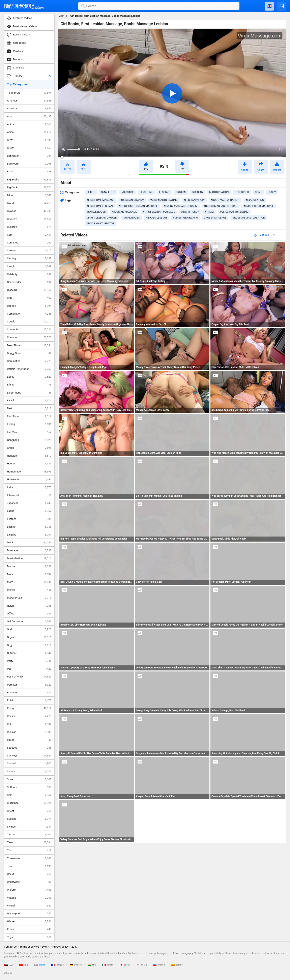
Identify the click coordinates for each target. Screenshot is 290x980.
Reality (29, 716)
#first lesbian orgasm (102, 218)
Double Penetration (29, 369)
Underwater (29, 882)
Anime (29, 124)
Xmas (29, 929)
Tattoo (29, 835)
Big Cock (29, 188)
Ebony (29, 377)
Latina (29, 511)
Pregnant (29, 693)
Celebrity (29, 274)
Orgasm (29, 637)
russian (198, 192)
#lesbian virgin (194, 200)
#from (209, 212)
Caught (29, 266)
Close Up (29, 290)
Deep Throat (29, 345)
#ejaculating (255, 200)
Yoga (29, 937)
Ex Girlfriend (29, 393)
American (29, 109)
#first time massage (100, 200)
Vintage (29, 898)
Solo (29, 795)
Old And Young (29, 622)
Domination (29, 361)
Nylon (29, 606)
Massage (29, 550)
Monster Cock (29, 598)
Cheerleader (29, 282)
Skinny (29, 772)
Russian (29, 732)
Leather (29, 519)
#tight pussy (190, 212)
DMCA (46, 947)
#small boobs (96, 212)
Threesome (29, 858)
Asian (29, 132)
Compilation (29, 314)
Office (29, 614)
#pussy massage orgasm (181, 206)
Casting (29, 258)
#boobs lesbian (156, 218)
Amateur (29, 101)
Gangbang (29, 440)
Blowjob (29, 211)
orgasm (181, 192)
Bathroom (29, 164)
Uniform (29, 890)
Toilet (29, 866)
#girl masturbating (164, 200)
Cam (29, 235)
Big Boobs (29, 180)
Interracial (29, 495)
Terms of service (29, 947)
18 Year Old (29, 93)
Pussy (29, 708)
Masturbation (29, 558)
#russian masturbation (249, 218)
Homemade (29, 472)
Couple (29, 322)
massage (127, 192)
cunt (258, 192)
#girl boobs (132, 218)
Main (61, 16)
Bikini (29, 195)
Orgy (29, 645)
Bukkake (29, 227)
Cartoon (29, 251)
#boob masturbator (100, 223)
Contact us (10, 947)
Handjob (29, 456)
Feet (29, 408)
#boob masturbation (225, 200)
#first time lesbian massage (138, 206)
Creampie (29, 329)
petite (91, 192)
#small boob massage (259, 206)
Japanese (29, 503)
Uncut (29, 874)
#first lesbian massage (159, 212)
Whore (29, 921)
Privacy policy (61, 947)
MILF (29, 543)
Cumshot (29, 337)
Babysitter (29, 156)
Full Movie (29, 432)
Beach (29, 172)
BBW (29, 140)
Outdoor (29, 653)
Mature (29, 566)
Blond (29, 203)
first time (146, 192)
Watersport (29, 914)
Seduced (29, 748)
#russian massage (124, 212)
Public (29, 700)
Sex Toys (29, 756)
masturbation (219, 192)
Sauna (29, 740)
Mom (29, 582)
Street (29, 811)
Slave (29, 779)
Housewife (29, 480)
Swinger (29, 827)
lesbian (164, 192)
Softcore (29, 787)
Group (29, 448)
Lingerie (29, 535)
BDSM (29, 148)
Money (29, 590)
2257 (74, 947)
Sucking (29, 819)
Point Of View (29, 677)
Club (29, 298)
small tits (108, 192)
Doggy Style (29, 353)
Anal (29, 116)
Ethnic (29, 385)
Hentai (29, 464)
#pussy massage (215, 218)
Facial (29, 401)
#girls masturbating (234, 212)
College (29, 306)
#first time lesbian (100, 206)
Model (29, 574)
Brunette (29, 219)
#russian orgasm (132, 200)
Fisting (29, 424)
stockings (242, 192)
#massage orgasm (186, 218)
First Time (29, 416)
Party (29, 661)
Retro (29, 724)
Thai (29, 851)
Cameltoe (29, 243)
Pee (29, 669)
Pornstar (29, 685)
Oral (29, 629)
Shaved (29, 763)
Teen (29, 842)
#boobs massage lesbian (221, 206)
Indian (29, 487)
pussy (272, 192)
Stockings (29, 803)
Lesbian (29, 527)
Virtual (29, 906)
